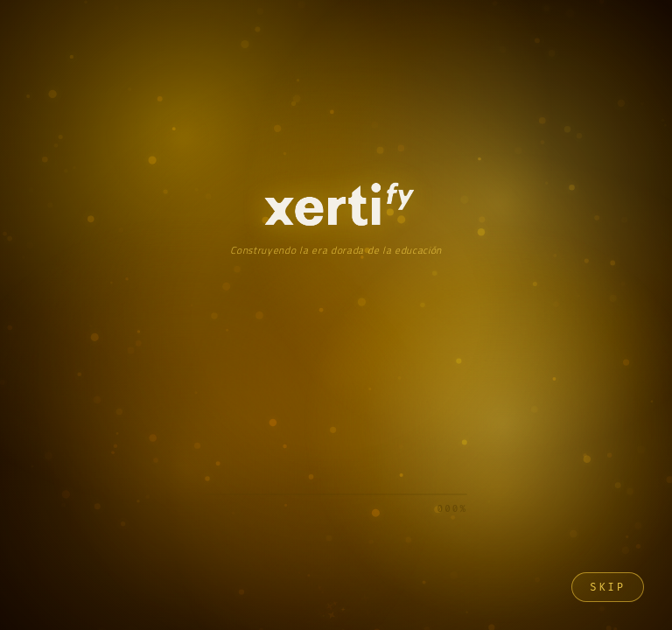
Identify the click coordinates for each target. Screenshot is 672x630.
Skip (608, 587)
